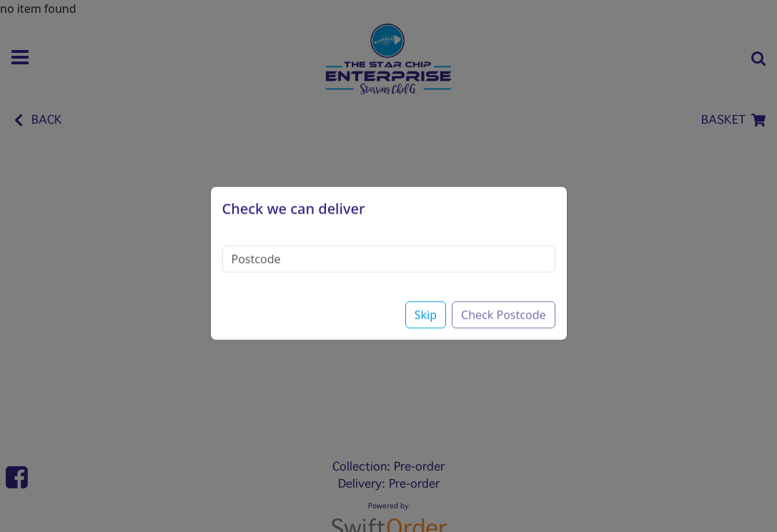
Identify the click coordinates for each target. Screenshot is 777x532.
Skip (426, 302)
